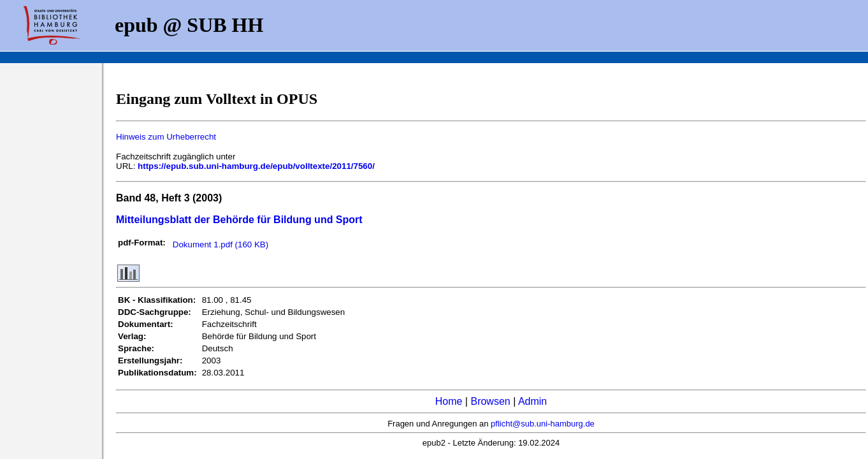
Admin (532, 401)
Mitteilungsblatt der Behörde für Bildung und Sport (239, 220)
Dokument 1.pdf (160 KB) (221, 244)
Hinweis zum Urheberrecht (166, 137)
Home (449, 401)
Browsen (490, 401)
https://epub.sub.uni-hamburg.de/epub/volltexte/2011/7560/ (256, 166)
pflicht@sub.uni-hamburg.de (543, 424)
